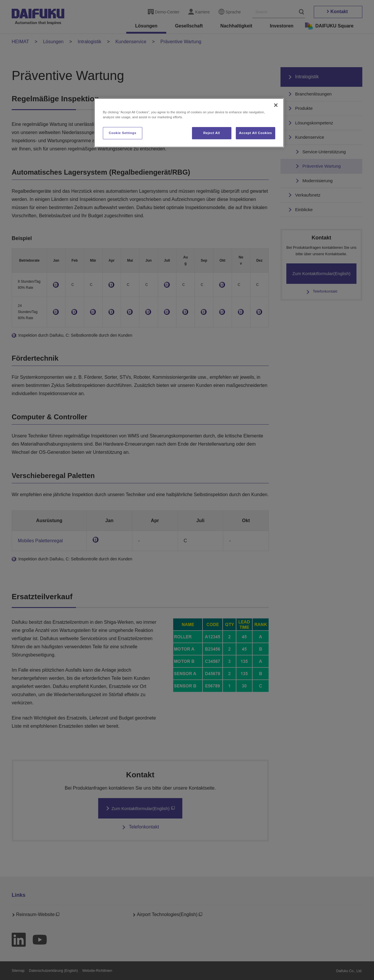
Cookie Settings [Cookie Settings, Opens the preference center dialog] (123, 133)
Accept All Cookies (256, 133)
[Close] (276, 105)
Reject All (212, 133)
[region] (189, 123)
